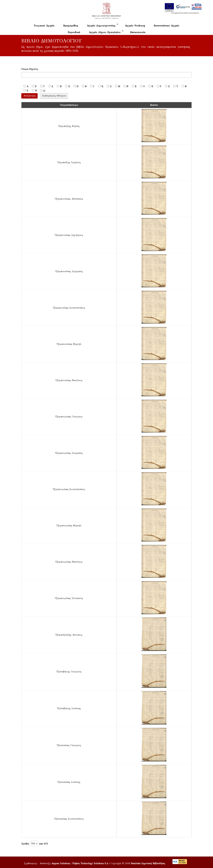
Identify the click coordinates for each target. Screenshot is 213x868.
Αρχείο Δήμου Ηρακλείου (105, 32)
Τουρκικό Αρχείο (44, 26)
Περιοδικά (74, 32)
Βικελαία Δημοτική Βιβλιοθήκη (148, 863)
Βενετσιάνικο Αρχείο (167, 26)
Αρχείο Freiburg (135, 26)
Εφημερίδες (71, 26)
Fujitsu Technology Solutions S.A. (90, 863)
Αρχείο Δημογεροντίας (101, 26)
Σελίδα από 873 (35, 844)
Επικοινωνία (138, 32)
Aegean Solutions (61, 863)
